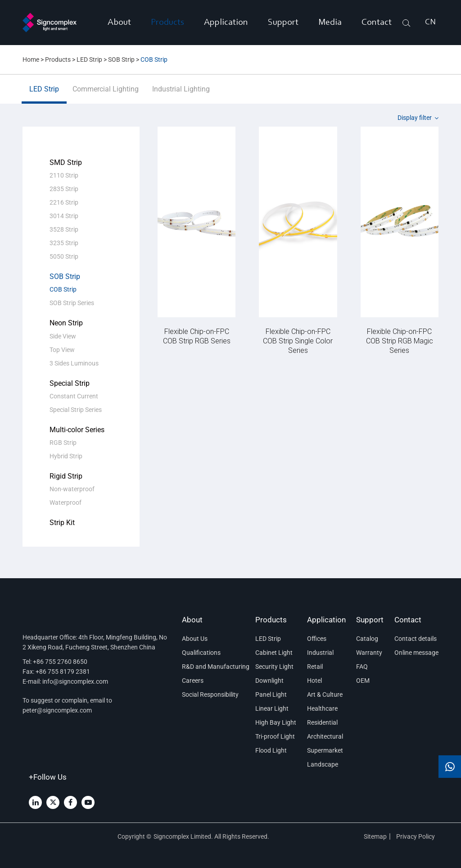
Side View (63, 336)
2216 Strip (64, 202)
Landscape (323, 764)
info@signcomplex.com (75, 681)
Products (167, 23)
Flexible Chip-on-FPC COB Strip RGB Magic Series (400, 340)
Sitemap (375, 836)
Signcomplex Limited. (184, 836)
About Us (195, 639)
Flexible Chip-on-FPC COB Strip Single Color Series (298, 340)
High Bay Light (276, 722)
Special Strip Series (76, 410)
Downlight (269, 681)
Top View (62, 350)
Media (330, 23)
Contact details (416, 639)
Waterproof (66, 503)
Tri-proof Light (275, 736)
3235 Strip (64, 243)
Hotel (314, 681)
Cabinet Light (274, 653)
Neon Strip (66, 323)
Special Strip (70, 383)
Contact (377, 23)
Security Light (274, 667)
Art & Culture (325, 694)
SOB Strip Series (72, 303)
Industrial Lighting (181, 94)
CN (430, 23)
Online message (416, 653)
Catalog (367, 639)
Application (226, 23)
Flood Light (271, 750)
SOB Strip (121, 59)
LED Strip (89, 59)
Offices (317, 639)
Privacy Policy (416, 836)
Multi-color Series (77, 430)
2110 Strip (64, 175)
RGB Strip (63, 443)
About (119, 23)
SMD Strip (66, 162)
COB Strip (154, 59)
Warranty (369, 653)
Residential (322, 722)
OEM (363, 681)
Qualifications (201, 653)
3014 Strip (64, 216)
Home (31, 59)
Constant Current (74, 396)
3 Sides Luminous (74, 363)
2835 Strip (64, 189)
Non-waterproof (72, 489)
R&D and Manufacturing (213, 667)
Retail (315, 667)
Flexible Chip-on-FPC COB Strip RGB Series (197, 336)
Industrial (320, 653)
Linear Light (272, 708)
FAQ (362, 667)
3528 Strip (64, 229)
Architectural (325, 736)
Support (283, 23)
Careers (193, 681)
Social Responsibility (210, 694)
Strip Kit (62, 523)
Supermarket (325, 750)
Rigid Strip (66, 476)
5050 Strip (64, 256)
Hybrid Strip (66, 456)
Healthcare (322, 708)
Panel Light (271, 694)
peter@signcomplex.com (57, 710)
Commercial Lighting (106, 94)
